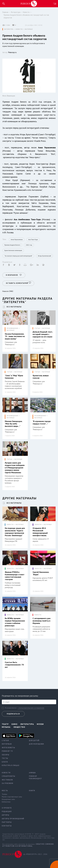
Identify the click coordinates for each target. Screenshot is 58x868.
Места (5, 790)
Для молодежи (36, 743)
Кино (14, 723)
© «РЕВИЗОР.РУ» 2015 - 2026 (35, 853)
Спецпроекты (9, 775)
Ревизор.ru (12, 52)
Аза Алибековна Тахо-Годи (27, 219)
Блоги (5, 761)
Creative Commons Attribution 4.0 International (28, 844)
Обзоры (5, 754)
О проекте (7, 807)
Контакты (7, 825)
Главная (5, 12)
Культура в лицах (11, 765)
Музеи (40, 723)
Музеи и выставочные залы (12, 796)
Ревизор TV (7, 750)
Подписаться (13, 713)
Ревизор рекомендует (36, 777)
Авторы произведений (13, 818)
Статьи (5, 740)
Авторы (5, 814)
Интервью (7, 743)
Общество (19, 726)
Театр (5, 723)
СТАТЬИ (37, 327)
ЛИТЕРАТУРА (9, 29)
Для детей (34, 740)
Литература (16, 12)
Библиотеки (6, 801)
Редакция (7, 811)
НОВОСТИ (19, 29)
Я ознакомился (11, 707)
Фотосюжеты (8, 747)
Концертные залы (8, 798)
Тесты (5, 757)
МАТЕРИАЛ (29, 29)
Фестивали (7, 779)
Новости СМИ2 (8, 290)
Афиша (32, 772)
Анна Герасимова (47, 147)
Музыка (6, 726)
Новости (26, 12)
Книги (32, 790)
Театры (4, 793)
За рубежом (7, 782)
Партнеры (7, 821)
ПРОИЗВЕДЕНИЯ (12, 327)
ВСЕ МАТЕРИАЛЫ (14, 306)
